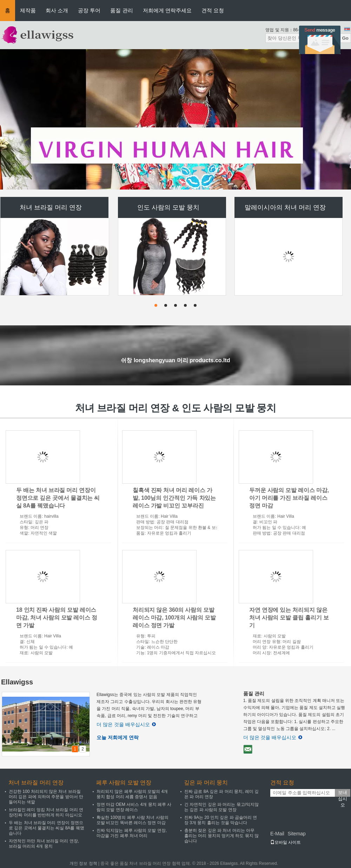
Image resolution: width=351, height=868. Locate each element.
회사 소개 (57, 10)
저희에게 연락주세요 (167, 10)
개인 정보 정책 (83, 863)
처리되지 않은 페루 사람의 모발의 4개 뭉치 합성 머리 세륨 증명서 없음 (132, 794)
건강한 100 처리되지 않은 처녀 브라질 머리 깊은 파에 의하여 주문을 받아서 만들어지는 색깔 (46, 797)
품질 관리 (121, 10)
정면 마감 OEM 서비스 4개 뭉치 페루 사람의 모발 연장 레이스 (134, 807)
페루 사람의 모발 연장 (124, 783)
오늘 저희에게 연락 (118, 737)
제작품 (28, 10)
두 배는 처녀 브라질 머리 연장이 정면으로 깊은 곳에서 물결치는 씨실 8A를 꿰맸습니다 (58, 498)
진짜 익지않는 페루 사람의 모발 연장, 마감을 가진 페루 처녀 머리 (132, 833)
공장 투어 (89, 10)
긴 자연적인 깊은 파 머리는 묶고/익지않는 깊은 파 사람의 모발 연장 (221, 807)
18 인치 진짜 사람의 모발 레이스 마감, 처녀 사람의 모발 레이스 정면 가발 (57, 618)
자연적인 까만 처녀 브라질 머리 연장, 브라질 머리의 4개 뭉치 (44, 844)
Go (345, 38)
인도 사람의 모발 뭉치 (168, 207)
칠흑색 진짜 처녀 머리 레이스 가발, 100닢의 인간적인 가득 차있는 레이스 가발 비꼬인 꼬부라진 (174, 498)
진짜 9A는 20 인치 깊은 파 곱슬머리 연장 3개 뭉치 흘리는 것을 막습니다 (221, 820)
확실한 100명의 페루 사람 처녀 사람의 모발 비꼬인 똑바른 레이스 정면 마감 (133, 820)
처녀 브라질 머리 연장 (51, 207)
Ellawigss (17, 682)
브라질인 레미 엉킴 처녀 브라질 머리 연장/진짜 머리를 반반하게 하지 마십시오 (46, 812)
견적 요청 (213, 10)
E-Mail (277, 834)
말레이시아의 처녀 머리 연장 (285, 207)
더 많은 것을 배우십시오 (126, 724)
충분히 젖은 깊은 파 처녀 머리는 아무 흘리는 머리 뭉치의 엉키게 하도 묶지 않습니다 (221, 836)
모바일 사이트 (286, 842)
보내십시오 (343, 793)
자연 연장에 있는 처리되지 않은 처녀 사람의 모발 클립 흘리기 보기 (289, 618)
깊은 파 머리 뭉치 (206, 783)
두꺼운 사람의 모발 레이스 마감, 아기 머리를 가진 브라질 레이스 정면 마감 (289, 498)
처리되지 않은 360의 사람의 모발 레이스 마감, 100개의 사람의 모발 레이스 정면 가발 (174, 618)
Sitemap (296, 834)
